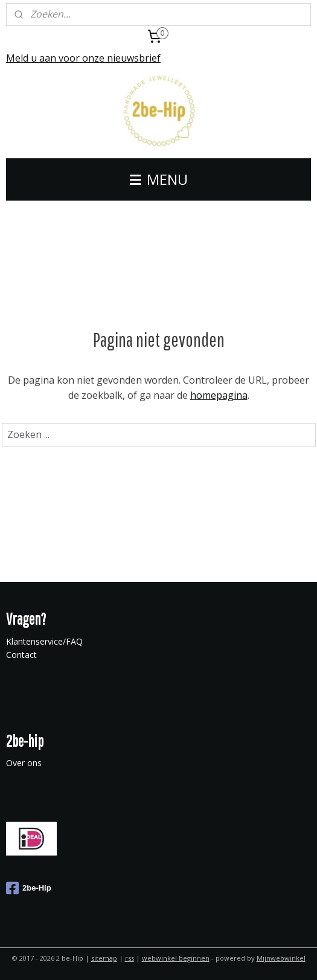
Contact (21, 655)
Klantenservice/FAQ (44, 641)
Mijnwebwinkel (281, 958)
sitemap (104, 958)
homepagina (219, 395)
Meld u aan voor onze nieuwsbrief (83, 58)
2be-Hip (29, 888)
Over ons (24, 763)
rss (130, 958)
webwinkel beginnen (176, 958)
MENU (159, 179)
